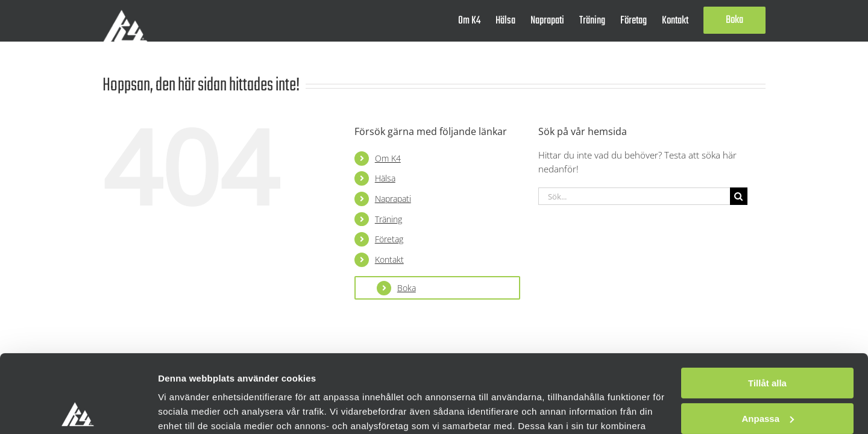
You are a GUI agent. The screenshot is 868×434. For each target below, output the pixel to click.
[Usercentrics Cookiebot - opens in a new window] (78, 410)
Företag (389, 239)
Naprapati (393, 199)
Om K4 (388, 158)
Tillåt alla (767, 305)
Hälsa (385, 178)
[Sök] (739, 196)
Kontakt (389, 259)
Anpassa (768, 340)
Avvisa (767, 376)
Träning (388, 219)
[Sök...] (634, 196)
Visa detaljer (185, 410)
